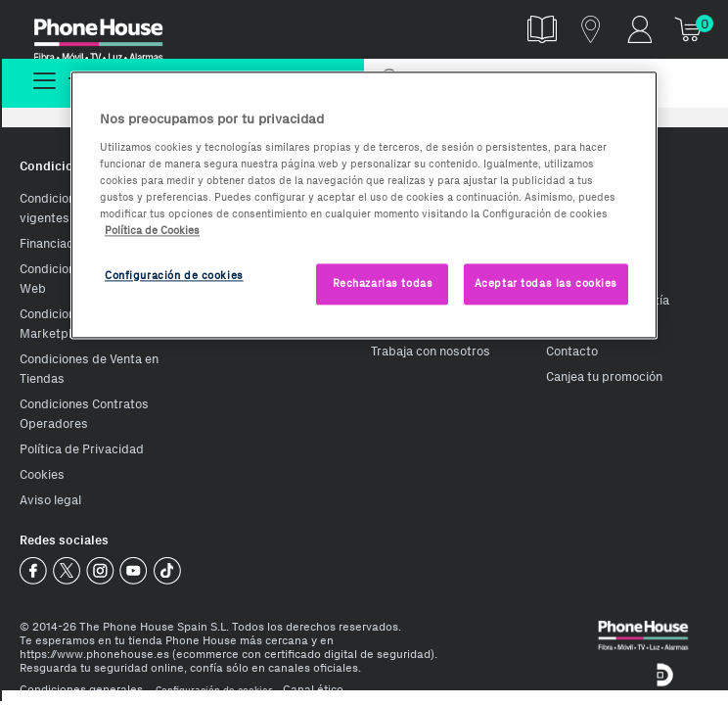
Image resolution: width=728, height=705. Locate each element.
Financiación (55, 243)
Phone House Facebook (34, 571)
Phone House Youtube (134, 571)
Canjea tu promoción (604, 376)
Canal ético (313, 689)
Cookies (42, 474)
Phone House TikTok (167, 571)
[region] (364, 205)
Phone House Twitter (67, 571)
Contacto (572, 351)
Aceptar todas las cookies (546, 283)
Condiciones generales (81, 689)
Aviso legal (50, 500)
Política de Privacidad (82, 449)
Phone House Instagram (100, 571)
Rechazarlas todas (383, 283)
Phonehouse (111, 33)
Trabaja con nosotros (431, 351)
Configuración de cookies (214, 690)
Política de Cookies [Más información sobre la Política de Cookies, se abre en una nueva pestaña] (152, 230)
